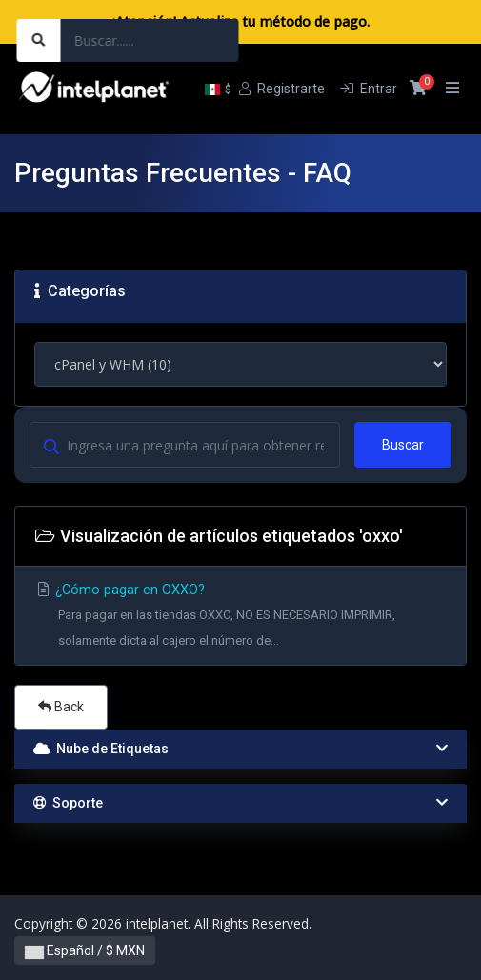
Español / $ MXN (85, 950)
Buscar (403, 445)
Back (61, 707)
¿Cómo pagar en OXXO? (240, 618)
